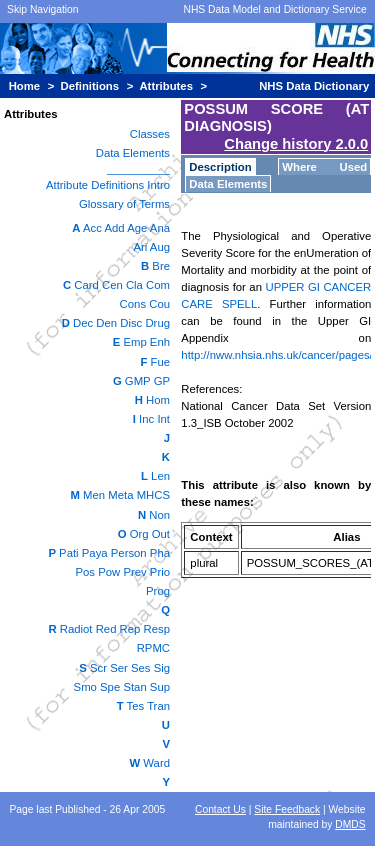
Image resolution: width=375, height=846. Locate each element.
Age (137, 228)
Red (106, 629)
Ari (140, 247)
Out (161, 534)
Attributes (166, 86)
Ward (156, 763)
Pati (69, 553)
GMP (138, 381)
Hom (158, 400)
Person (129, 553)
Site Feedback (287, 809)
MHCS (153, 495)
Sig (162, 668)
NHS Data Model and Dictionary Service (274, 9)
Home (24, 86)
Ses (141, 668)
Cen (112, 285)
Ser (119, 668)
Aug (160, 247)
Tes (136, 706)
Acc (92, 228)
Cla (134, 285)
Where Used (324, 167)
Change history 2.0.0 (296, 144)
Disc (131, 323)
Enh (160, 342)
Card (86, 285)
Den (106, 323)
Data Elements (133, 153)
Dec (83, 323)
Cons (133, 304)
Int (163, 419)
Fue (160, 362)
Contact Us (220, 809)
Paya (95, 553)
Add (114, 228)
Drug (157, 323)
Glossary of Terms (124, 204)
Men (94, 495)
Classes (150, 134)
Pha (160, 553)
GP (162, 381)
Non (159, 515)
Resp (157, 629)
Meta (120, 495)
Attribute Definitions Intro (108, 185)
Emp (134, 342)
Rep (130, 629)
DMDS (350, 824)
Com (158, 285)
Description (220, 167)
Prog (158, 591)
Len (160, 476)
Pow (109, 572)
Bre (161, 266)
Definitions (90, 86)
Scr (98, 668)
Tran (158, 706)
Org (139, 534)
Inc (146, 419)
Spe (110, 687)
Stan (134, 687)
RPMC (153, 648)
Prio (160, 572)
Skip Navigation (43, 9)
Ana (160, 228)
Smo (85, 687)
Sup (160, 687)
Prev (134, 572)
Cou (159, 304)
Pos (86, 572)
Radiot (76, 629)
